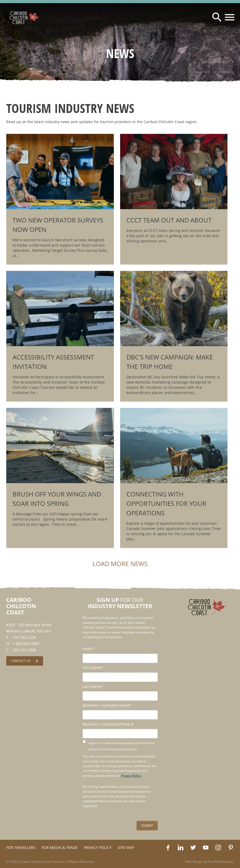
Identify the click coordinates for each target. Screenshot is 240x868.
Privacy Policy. (131, 776)
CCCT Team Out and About (169, 220)
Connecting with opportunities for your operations (166, 503)
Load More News (120, 564)
